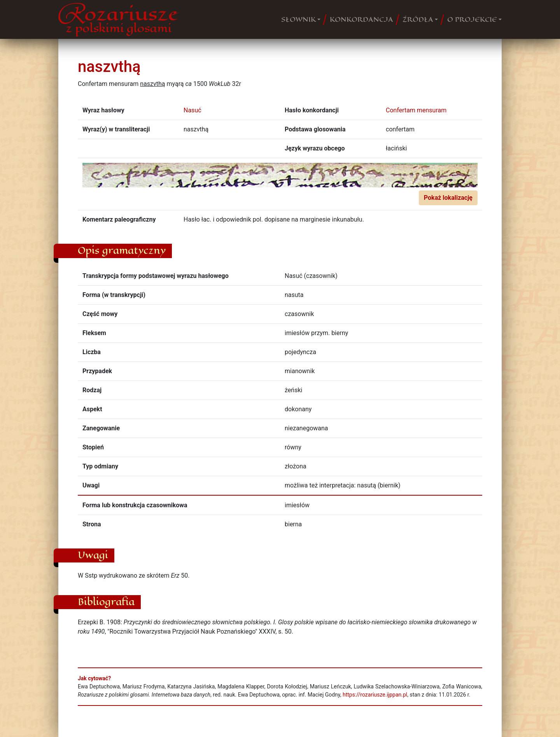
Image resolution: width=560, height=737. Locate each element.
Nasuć (192, 110)
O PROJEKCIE (472, 19)
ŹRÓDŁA (418, 19)
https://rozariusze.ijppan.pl (375, 695)
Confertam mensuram (416, 110)
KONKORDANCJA (361, 19)
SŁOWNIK (298, 19)
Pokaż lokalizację (448, 198)
